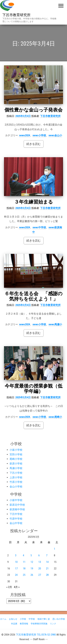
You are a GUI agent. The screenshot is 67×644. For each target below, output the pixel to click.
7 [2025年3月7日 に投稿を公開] (47, 555)
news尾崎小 (55, 417)
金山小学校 (16, 487)
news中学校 (39, 227)
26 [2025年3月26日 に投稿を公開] (32, 575)
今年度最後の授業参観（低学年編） (33, 389)
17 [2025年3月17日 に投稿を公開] (16, 569)
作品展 (14, 624)
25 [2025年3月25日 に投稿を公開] (24, 575)
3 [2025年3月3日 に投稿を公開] (16, 555)
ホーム (3, 619)
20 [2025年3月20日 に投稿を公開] (40, 569)
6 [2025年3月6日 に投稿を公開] (39, 555)
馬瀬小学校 (16, 468)
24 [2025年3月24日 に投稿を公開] (16, 575)
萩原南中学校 (17, 509)
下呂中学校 (16, 514)
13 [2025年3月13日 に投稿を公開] (40, 562)
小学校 (23, 619)
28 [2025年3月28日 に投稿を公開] (47, 575)
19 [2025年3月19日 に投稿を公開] (32, 569)
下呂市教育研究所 (16, 15)
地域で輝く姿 (44, 619)
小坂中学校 (16, 500)
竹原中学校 (16, 519)
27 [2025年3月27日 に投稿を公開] (40, 575)
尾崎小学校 (16, 459)
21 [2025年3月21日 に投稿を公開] (47, 569)
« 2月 (9, 587)
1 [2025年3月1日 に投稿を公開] (55, 549)
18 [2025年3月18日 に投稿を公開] (24, 569)
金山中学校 (16, 523)
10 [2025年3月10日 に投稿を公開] (16, 562)
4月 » (17, 587)
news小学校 (39, 135)
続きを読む (34, 144)
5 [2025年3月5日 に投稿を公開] (31, 555)
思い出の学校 (59, 619)
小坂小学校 (16, 450)
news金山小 (55, 135)
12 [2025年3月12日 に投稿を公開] (32, 562)
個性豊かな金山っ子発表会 (33, 110)
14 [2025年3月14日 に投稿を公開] (47, 562)
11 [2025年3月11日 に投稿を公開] (24, 562)
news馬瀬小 (55, 324)
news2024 (25, 135)
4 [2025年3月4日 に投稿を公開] (24, 555)
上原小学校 (16, 477)
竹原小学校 (16, 482)
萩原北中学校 (17, 505)
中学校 (32, 619)
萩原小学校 (16, 464)
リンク (53, 624)
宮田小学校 (16, 454)
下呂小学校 (16, 473)
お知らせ (13, 619)
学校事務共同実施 (39, 624)
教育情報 (24, 624)
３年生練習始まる (34, 202)
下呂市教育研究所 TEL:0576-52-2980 (36, 635)
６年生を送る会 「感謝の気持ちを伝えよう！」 (33, 296)
